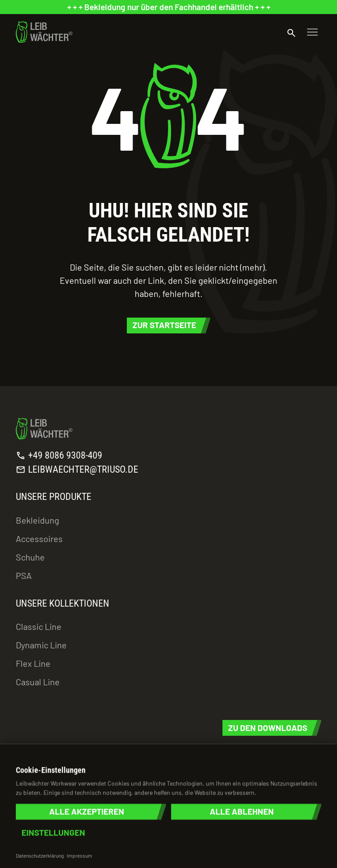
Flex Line (33, 663)
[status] (168, 7)
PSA (24, 575)
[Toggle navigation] (312, 32)
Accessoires (39, 539)
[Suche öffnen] (291, 32)
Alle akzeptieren (87, 812)
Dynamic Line (41, 645)
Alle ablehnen (242, 812)
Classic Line (39, 626)
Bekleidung (38, 520)
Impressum (79, 855)
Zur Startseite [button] (164, 325)
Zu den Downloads (268, 728)
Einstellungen (53, 833)
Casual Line (38, 682)
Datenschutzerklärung (40, 855)
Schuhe (30, 557)
